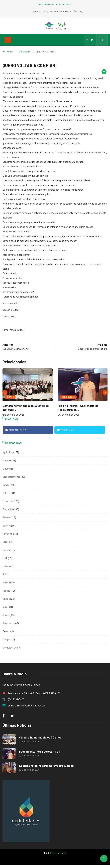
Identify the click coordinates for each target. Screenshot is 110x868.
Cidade (10, 397)
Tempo (6, 640)
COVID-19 (8, 485)
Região (6, 599)
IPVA (5, 558)
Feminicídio (8, 534)
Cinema (7, 469)
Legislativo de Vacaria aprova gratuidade (46, 766)
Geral (5, 542)
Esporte (7, 526)
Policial (6, 583)
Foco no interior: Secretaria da (40, 751)
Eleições (7, 518)
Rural (5, 607)
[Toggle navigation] (8, 40)
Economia (8, 501)
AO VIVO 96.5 (47, 4)
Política (6, 591)
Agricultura (68, 397)
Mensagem (24, 52)
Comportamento (11, 477)
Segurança (8, 623)
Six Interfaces (59, 853)
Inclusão (7, 550)
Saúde (6, 615)
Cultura (6, 493)
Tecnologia (8, 631)
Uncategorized (10, 648)
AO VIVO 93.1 (63, 4)
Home (10, 52)
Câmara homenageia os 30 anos (40, 737)
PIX (4, 574)
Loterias (7, 566)
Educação (8, 509)
